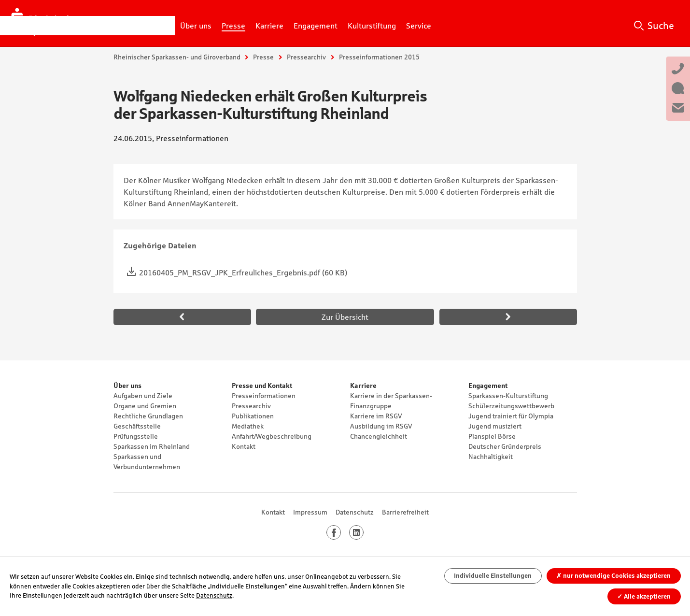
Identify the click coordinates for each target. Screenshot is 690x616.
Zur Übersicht (345, 317)
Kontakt (244, 446)
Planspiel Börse (492, 436)
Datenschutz (355, 512)
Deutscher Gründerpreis (505, 446)
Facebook (341, 532)
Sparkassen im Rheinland (152, 446)
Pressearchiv (306, 57)
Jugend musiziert (495, 426)
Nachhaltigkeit (491, 457)
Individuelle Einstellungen (493, 576)
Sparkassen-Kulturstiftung (508, 396)
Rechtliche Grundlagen (148, 416)
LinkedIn (363, 532)
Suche (661, 26)
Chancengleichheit (379, 436)
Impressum (310, 512)
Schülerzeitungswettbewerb (511, 406)
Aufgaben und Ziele (143, 396)
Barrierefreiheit (405, 512)
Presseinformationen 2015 (379, 57)
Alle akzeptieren (644, 596)
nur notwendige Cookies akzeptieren (613, 576)
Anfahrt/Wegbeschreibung (272, 436)
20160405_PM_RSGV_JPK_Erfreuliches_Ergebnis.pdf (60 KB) (243, 272)
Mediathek (248, 426)
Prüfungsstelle (136, 436)
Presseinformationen (264, 396)
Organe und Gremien (145, 406)
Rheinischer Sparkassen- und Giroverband (177, 57)
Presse (263, 57)
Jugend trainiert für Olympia (511, 416)
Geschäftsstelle (137, 426)
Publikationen (253, 416)
